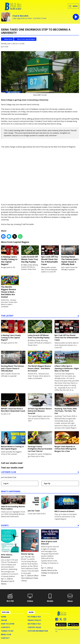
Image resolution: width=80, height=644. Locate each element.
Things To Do (7, 631)
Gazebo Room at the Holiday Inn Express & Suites (50, 573)
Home (4, 617)
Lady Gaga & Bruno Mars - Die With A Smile (29, 18)
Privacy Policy (34, 620)
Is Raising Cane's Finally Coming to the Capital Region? (10, 255)
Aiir (56, 631)
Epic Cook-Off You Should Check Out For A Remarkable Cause (50, 255)
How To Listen (8, 624)
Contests (5, 627)
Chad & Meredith (20, 16)
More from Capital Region (26, 39)
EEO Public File (34, 624)
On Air (4, 620)
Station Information (38, 631)
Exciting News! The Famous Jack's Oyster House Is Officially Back (70, 255)
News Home (8, 39)
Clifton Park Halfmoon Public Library (30, 578)
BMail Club (6, 634)
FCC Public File (34, 617)
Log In (6, 483)
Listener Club (8, 472)
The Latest (7, 316)
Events (5, 526)
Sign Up (47, 483)
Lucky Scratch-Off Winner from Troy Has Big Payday (30, 254)
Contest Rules (34, 627)
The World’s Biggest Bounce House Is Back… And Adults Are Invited (10, 287)
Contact (5, 638)
